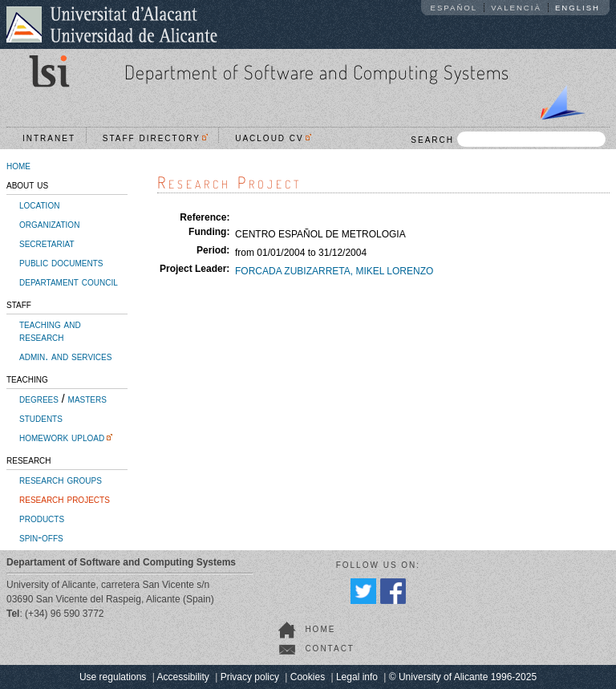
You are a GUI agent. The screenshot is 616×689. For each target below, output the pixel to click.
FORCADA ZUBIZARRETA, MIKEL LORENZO (334, 271)
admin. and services (65, 356)
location (39, 205)
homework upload (62, 437)
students (41, 418)
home (18, 165)
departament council (69, 282)
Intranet (49, 138)
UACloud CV (273, 138)
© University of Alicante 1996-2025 (463, 677)
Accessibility (182, 677)
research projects (65, 499)
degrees (39, 399)
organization (49, 224)
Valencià (516, 8)
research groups (61, 480)
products (42, 518)
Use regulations (113, 677)
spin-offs (41, 537)
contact (330, 648)
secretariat (47, 243)
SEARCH (508, 139)
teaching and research (50, 330)
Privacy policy (250, 677)
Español (454, 8)
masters (87, 399)
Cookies (308, 677)
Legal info (357, 677)
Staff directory (156, 138)
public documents (61, 262)
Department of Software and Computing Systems (317, 72)
